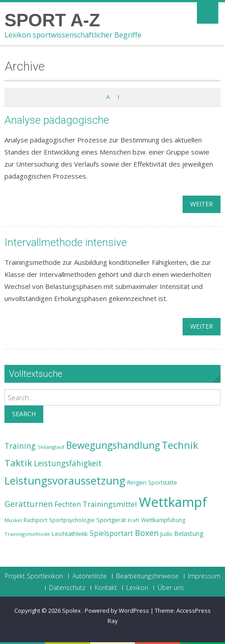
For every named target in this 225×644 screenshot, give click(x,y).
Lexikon (137, 588)
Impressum (204, 576)
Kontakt (106, 588)
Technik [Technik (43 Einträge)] (180, 445)
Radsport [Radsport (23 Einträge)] (35, 520)
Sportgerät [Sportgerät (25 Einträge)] (111, 520)
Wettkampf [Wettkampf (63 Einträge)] (173, 502)
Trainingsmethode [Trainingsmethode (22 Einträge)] (27, 534)
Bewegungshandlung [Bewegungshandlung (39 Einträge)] (113, 445)
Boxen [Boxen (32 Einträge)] (147, 533)
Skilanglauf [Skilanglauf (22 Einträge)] (51, 447)
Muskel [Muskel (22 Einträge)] (13, 520)
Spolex (72, 611)
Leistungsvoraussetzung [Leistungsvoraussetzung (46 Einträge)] (65, 481)
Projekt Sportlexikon (34, 576)
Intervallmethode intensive (66, 243)
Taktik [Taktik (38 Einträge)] (18, 463)
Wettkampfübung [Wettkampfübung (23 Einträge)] (163, 520)
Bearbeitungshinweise (147, 576)
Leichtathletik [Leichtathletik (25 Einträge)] (70, 534)
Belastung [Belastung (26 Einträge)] (189, 533)
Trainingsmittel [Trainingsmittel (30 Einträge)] (110, 504)
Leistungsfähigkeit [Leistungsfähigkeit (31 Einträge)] (68, 463)
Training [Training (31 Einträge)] (20, 446)
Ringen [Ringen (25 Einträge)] (137, 482)
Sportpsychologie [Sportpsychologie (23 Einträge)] (72, 520)
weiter (202, 204)
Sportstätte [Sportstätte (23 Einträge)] (163, 483)
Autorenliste (90, 576)
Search (24, 414)
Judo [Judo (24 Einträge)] (166, 534)
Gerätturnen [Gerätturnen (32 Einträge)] (29, 504)
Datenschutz (67, 588)
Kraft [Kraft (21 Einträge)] (133, 520)
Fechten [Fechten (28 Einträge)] (68, 504)
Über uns (171, 588)
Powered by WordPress (117, 611)
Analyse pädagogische (57, 120)
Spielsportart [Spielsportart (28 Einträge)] (111, 533)
